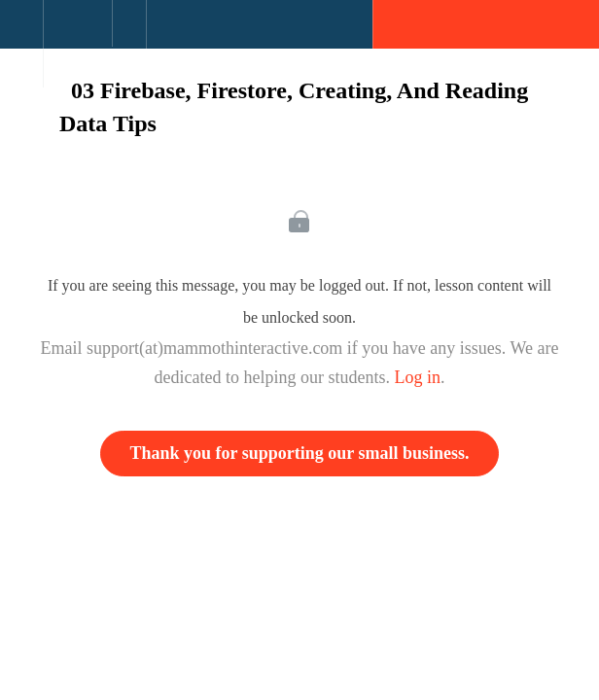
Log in (417, 377)
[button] (21, 34)
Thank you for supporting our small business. (300, 453)
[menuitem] (77, 44)
